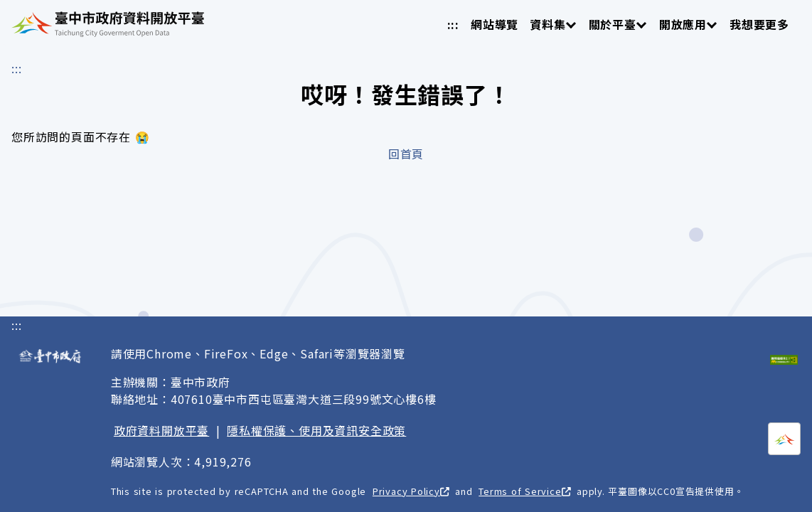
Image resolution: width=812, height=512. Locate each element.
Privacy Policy (411, 491)
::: (453, 24)
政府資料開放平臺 (161, 430)
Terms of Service (524, 491)
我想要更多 (759, 24)
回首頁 (406, 154)
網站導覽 (495, 24)
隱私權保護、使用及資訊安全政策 (316, 430)
